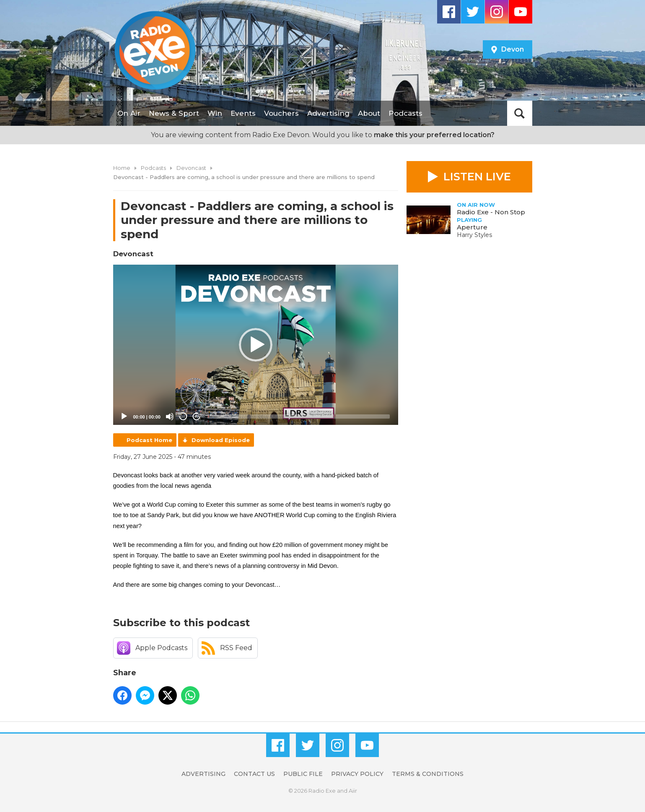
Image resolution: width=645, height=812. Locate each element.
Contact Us (254, 774)
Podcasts (405, 113)
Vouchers (281, 113)
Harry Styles (474, 235)
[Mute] (170, 416)
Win (215, 113)
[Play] (124, 416)
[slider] (299, 416)
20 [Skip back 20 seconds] (183, 417)
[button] (256, 345)
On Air (129, 113)
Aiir (353, 791)
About (369, 113)
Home (122, 168)
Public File (303, 774)
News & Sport (174, 113)
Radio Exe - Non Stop (491, 212)
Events (243, 113)
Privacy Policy (357, 774)
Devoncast (191, 168)
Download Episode (221, 440)
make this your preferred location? (434, 135)
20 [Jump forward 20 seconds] (197, 417)
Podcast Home (149, 440)
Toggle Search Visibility (520, 113)
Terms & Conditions (428, 774)
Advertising (328, 113)
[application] (256, 345)
